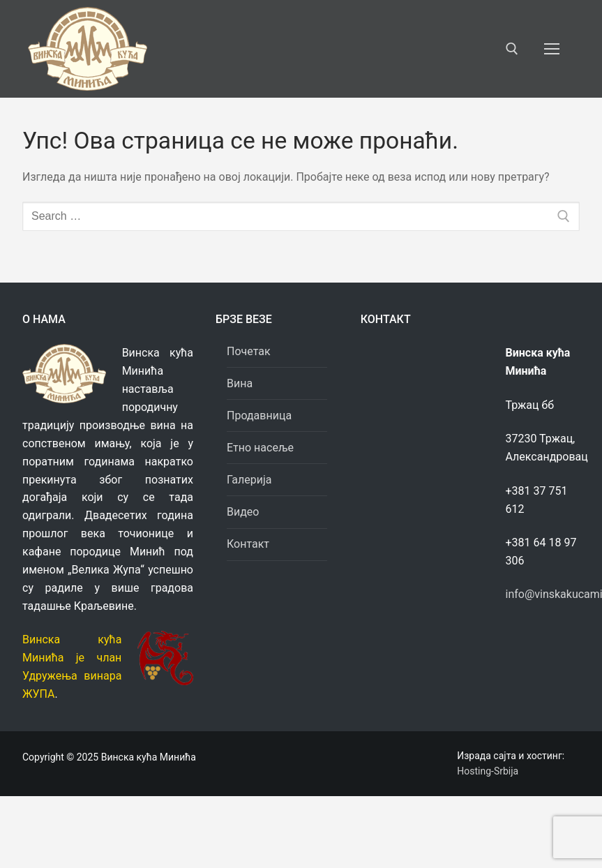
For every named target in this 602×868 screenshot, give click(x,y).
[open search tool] (512, 49)
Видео (243, 512)
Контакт (248, 544)
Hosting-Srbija (488, 771)
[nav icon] (552, 49)
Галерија (249, 480)
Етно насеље (260, 448)
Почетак (249, 351)
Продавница (261, 416)
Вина (240, 383)
